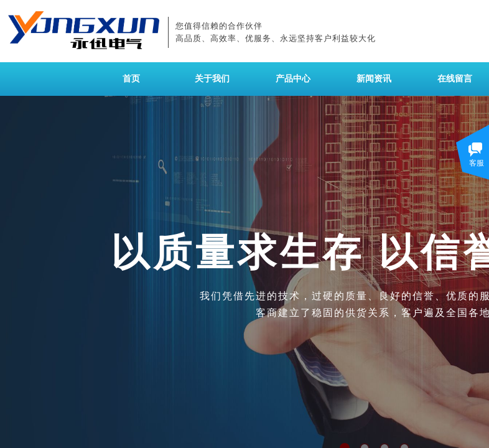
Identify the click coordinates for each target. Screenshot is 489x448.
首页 (131, 79)
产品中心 (293, 79)
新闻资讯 (374, 79)
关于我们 (212, 79)
